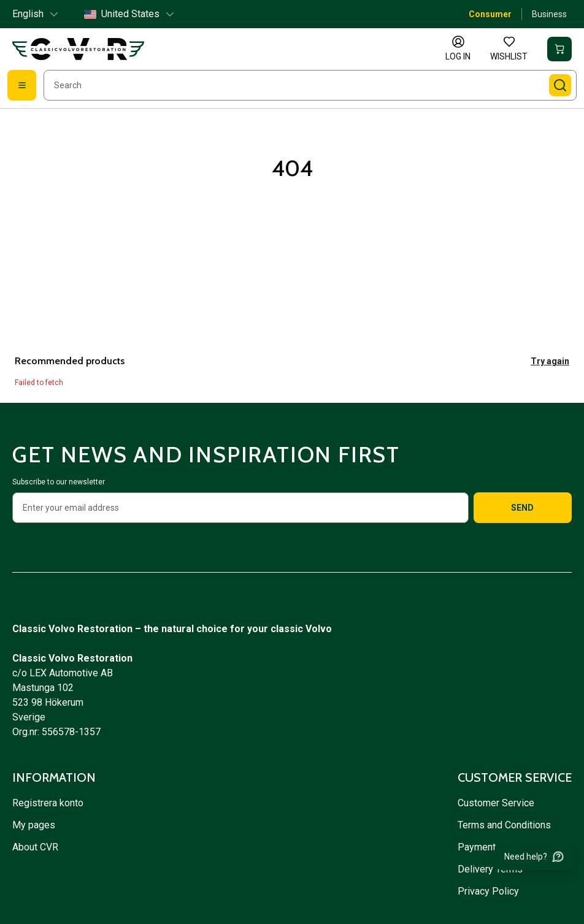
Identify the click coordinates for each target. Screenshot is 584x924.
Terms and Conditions (505, 825)
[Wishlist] (509, 49)
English (36, 14)
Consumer (490, 14)
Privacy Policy (490, 891)
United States (130, 14)
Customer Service (496, 803)
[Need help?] (534, 857)
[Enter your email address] (240, 508)
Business (549, 14)
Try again (550, 361)
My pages (34, 825)
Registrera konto (48, 803)
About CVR (35, 847)
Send (522, 508)
